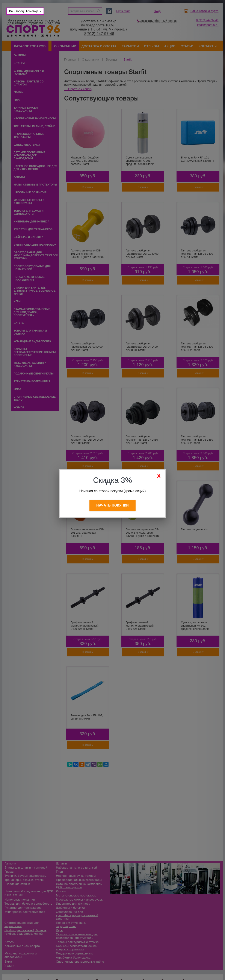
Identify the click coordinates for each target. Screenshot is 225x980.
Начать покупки (112, 505)
